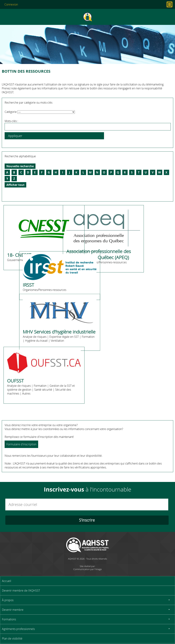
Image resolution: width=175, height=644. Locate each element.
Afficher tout (15, 185)
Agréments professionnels (18, 629)
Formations (9, 619)
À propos (8, 600)
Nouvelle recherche (20, 166)
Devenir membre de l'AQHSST (21, 591)
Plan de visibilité (12, 638)
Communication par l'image (87, 569)
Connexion (11, 4)
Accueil (7, 581)
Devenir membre (13, 610)
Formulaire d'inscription (21, 444)
